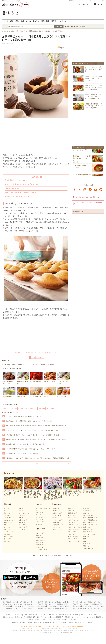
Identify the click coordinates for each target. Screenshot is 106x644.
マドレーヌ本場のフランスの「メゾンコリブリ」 (22, 184)
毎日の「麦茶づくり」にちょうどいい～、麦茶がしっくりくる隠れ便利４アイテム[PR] (33, 430)
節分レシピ (39, 535)
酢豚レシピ (71, 508)
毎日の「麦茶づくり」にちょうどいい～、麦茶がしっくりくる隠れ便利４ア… (93, 97)
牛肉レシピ (7, 508)
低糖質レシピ (87, 527)
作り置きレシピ (87, 508)
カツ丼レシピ (56, 511)
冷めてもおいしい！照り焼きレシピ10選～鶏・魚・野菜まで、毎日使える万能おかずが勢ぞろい (36, 426)
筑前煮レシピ (56, 518)
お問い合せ (62, 623)
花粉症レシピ (40, 538)
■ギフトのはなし (23, 409)
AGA (59, 619)
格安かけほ (36, 617)
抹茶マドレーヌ (23, 392)
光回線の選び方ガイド (30, 615)
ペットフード (51, 619)
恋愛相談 (68, 617)
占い (87, 1)
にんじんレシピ (8, 534)
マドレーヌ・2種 (63, 392)
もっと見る (36, 464)
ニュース (93, 617)
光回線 (29, 617)
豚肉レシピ (7, 511)
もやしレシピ (8, 529)
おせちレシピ (40, 533)
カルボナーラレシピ (73, 529)
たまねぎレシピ (8, 520)
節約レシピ (86, 537)
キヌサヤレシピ (40, 513)
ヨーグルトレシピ (24, 513)
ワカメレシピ (23, 527)
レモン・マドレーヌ (36, 392)
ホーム (6, 21)
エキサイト (100, 4)
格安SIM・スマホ (8, 617)
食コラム (36, 21)
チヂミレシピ (71, 534)
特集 (17, 21)
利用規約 (22, 623)
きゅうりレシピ (8, 537)
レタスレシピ (40, 522)
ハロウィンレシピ (41, 545)
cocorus (53, 617)
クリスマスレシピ (41, 547)
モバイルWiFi (45, 617)
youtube (96, 190)
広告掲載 (70, 623)
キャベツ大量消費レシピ (90, 515)
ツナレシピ (22, 529)
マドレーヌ (50, 392)
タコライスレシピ (73, 537)
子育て (71, 1)
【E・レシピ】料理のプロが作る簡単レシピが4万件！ (53, 556)
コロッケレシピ (72, 539)
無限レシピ (86, 539)
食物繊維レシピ (87, 532)
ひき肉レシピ (8, 515)
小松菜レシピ (8, 541)
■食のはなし (33, 409)
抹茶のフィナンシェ (9, 392)
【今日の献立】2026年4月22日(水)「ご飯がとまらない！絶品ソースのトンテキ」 (31, 449)
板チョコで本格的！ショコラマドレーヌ (9, 378)
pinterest (101, 190)
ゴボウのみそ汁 (78, 166)
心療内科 (76, 615)
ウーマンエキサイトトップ (84, 4)
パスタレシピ (71, 522)
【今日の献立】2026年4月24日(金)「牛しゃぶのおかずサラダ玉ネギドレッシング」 (29, 606)
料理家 (54, 21)
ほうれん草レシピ (9, 539)
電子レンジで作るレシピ (90, 525)
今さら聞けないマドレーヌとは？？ (18, 180)
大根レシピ (7, 525)
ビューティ (82, 1)
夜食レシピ (86, 546)
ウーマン (79, 617)
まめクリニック (52, 615)
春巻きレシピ (71, 515)
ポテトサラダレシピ (73, 532)
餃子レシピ (71, 511)
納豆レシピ (22, 522)
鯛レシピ (38, 515)
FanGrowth (42, 615)
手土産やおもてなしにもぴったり (17, 197)
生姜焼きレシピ (57, 513)
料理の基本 (45, 21)
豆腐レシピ (22, 515)
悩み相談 (60, 617)
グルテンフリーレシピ (89, 534)
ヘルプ (55, 623)
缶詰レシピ (86, 513)
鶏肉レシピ (7, 513)
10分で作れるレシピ (88, 511)
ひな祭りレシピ (40, 540)
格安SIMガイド (20, 617)
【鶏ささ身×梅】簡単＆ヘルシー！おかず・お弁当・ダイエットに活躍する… (94, 106)
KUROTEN (18, 615)
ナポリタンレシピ (73, 525)
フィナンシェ (13, 409)
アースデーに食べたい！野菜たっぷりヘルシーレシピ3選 (24, 416)
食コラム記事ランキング (10, 413)
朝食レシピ (86, 541)
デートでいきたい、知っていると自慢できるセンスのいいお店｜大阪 (24, 608)
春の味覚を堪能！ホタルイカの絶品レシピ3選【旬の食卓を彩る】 (26, 444)
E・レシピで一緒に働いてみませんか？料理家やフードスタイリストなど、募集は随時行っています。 (53, 626)
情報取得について (80, 623)
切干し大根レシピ (24, 525)
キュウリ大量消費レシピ (90, 520)
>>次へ (41, 357)
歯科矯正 (38, 619)
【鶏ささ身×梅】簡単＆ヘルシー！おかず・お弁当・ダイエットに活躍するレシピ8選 (32, 435)
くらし (76, 1)
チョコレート (50, 409)
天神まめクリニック (65, 615)
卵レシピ (22, 508)
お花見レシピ (40, 543)
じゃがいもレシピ (9, 518)
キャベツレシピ (8, 522)
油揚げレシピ (23, 520)
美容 (44, 619)
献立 (12, 21)
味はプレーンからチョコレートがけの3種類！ (21, 193)
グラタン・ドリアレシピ (75, 527)
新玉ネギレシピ (40, 524)
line (90, 190)
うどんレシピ (56, 527)
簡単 (22, 21)
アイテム (5, 409)
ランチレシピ (87, 544)
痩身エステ (65, 619)
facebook (74, 190)
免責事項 (91, 623)
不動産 (31, 619)
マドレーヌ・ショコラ (50, 377)
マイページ (62, 21)
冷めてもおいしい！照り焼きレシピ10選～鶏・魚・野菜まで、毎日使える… (93, 87)
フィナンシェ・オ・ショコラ (23, 378)
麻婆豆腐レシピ (72, 513)
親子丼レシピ (56, 508)
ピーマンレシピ (8, 532)
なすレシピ (7, 527)
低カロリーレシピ (88, 529)
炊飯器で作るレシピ (88, 522)
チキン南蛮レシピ (58, 525)
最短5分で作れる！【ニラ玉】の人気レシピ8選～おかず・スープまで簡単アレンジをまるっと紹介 (36, 440)
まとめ (28, 21)
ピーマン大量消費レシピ (90, 518)
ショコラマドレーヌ (36, 377)
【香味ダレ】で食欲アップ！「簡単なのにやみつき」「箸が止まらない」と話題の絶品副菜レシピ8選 (38, 458)
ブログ (90, 615)
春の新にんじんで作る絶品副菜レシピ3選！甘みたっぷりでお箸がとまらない (30, 421)
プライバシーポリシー (34, 623)
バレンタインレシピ (42, 550)
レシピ (86, 617)
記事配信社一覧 (78, 211)
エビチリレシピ (72, 518)
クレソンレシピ (40, 520)
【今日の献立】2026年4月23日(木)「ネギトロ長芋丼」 (23, 453)
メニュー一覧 (100, 1)
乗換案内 (100, 617)
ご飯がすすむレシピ (88, 548)
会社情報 (15, 623)
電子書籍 (74, 619)
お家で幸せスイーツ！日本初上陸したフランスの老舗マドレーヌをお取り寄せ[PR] (29, 364)
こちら (75, 630)
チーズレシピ (23, 511)
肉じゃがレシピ (57, 515)
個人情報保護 (47, 623)
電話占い (97, 615)
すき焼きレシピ (57, 520)
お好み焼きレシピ (58, 522)
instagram (85, 190)
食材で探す (70, 26)
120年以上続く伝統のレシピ (15, 188)
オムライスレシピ (73, 520)
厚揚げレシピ (23, 518)
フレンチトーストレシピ (75, 541)
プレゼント (92, 1)
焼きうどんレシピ (58, 529)
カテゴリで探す (80, 26)
